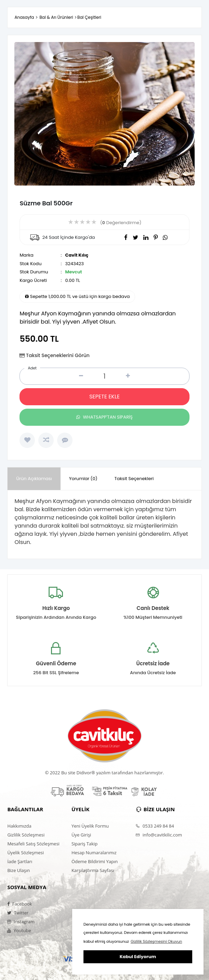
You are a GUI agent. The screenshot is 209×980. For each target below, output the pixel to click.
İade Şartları (20, 861)
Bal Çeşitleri (89, 17)
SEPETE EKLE (104, 397)
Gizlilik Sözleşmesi (26, 835)
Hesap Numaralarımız (94, 853)
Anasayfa (24, 17)
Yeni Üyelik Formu (90, 826)
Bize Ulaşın (18, 870)
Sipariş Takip (84, 844)
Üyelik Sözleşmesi (25, 853)
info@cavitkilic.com (159, 835)
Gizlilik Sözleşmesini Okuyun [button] (156, 941)
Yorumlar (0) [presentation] (83, 479)
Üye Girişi (81, 835)
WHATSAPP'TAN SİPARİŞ (104, 417)
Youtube (19, 930)
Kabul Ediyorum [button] (138, 957)
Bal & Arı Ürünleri (56, 17)
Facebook (19, 904)
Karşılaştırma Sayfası (93, 870)
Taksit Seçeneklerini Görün (58, 355)
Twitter (18, 913)
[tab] (34, 479)
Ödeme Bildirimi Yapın (95, 861)
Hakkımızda (19, 826)
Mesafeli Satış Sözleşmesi (33, 844)
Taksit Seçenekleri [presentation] (134, 479)
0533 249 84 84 (155, 826)
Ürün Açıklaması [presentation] (34, 479)
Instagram (21, 922)
